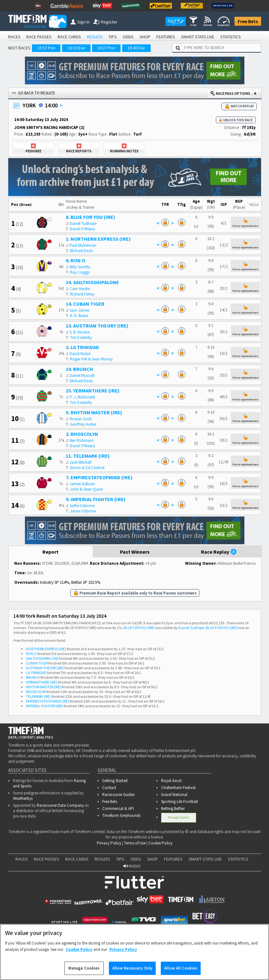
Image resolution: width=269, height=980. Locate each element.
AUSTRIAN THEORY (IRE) (45, 668)
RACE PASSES (39, 37)
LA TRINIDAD (36, 673)
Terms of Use (135, 843)
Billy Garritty (80, 267)
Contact (109, 788)
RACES (14, 37)
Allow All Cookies (181, 973)
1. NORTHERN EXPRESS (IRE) (98, 239)
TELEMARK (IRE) (38, 696)
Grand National (174, 795)
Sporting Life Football (179, 802)
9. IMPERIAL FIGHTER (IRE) (96, 499)
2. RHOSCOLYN (82, 434)
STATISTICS (231, 37)
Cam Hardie (80, 289)
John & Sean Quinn (87, 489)
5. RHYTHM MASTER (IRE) (94, 412)
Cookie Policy (160, 843)
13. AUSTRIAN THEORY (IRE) (97, 326)
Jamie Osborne (83, 511)
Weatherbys (23, 798)
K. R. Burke (79, 316)
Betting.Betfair (173, 808)
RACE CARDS (69, 37)
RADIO (132, 866)
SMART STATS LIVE (198, 37)
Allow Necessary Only (132, 973)
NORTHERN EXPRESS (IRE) (46, 649)
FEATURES (166, 37)
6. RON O (75, 260)
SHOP (145, 37)
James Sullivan (82, 484)
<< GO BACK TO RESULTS (33, 93)
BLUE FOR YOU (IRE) (139, 628)
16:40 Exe (136, 48)
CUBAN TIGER (37, 663)
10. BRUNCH (79, 369)
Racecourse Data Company (60, 805)
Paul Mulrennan (83, 245)
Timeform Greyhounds (121, 815)
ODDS (128, 37)
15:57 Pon (46, 48)
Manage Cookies (179, 817)
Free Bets (248, 21)
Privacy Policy (109, 843)
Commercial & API (118, 808)
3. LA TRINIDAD (82, 347)
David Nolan (80, 354)
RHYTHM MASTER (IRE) (44, 687)
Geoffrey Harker (83, 424)
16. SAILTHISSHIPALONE (92, 282)
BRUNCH (33, 677)
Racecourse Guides (118, 795)
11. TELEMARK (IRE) (88, 456)
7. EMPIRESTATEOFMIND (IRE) (99, 477)
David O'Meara (82, 229)
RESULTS (95, 37)
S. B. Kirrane (80, 332)
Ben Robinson (82, 440)
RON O (31, 654)
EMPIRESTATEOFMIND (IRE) (47, 701)
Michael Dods (81, 251)
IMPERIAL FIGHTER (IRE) (44, 706)
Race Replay (219, 552)
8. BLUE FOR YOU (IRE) (91, 217)
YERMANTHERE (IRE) (42, 682)
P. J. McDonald (82, 397)
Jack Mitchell (81, 462)
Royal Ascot (171, 781)
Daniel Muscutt (82, 375)
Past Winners (135, 552)
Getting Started (115, 781)
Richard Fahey (82, 294)
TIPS (113, 37)
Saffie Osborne (82, 506)
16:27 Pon (106, 48)
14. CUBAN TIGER (85, 304)
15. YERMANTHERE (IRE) (93, 391)
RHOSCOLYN (36, 692)
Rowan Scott (81, 419)
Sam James (79, 310)
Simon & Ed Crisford (87, 468)
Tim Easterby (81, 337)
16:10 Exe (76, 48)
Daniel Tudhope (83, 223)
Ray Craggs (80, 272)
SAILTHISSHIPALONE (42, 658)
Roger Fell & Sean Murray (91, 359)
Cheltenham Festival (178, 788)
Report (50, 552)
